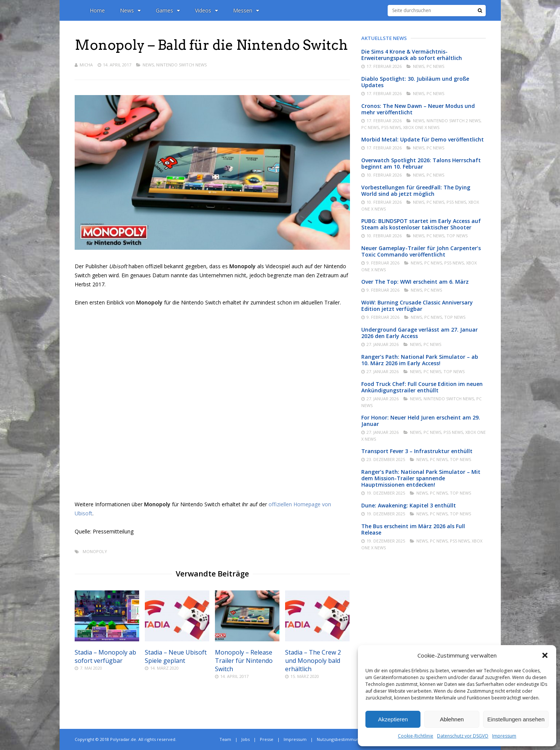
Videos (206, 10)
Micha (86, 65)
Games (168, 10)
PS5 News (391, 127)
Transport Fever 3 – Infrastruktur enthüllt (417, 451)
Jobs (245, 739)
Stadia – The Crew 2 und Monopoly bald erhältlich (313, 661)
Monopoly (95, 551)
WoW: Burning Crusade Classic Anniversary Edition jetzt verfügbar (417, 306)
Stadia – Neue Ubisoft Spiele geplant (176, 656)
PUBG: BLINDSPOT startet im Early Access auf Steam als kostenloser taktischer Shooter (421, 224)
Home (97, 10)
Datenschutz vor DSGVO (463, 736)
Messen (246, 10)
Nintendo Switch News (181, 65)
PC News (435, 66)
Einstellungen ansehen (516, 719)
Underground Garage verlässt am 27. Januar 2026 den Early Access (420, 333)
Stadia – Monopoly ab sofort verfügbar (105, 656)
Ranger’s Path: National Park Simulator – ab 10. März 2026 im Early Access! (420, 360)
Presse (267, 739)
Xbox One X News (421, 127)
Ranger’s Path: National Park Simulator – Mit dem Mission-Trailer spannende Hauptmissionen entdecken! (421, 478)
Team (225, 739)
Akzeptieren (393, 719)
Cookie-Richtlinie (416, 736)
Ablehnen (452, 719)
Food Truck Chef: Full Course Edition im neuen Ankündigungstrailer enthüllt (422, 387)
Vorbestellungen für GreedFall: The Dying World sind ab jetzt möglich (416, 191)
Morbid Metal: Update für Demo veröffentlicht (423, 139)
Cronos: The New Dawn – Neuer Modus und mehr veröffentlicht (418, 109)
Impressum (504, 736)
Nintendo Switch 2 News (453, 121)
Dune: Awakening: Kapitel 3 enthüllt (409, 505)
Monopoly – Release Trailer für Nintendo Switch (244, 661)
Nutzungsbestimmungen (342, 739)
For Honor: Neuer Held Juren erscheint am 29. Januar (421, 421)
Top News (457, 236)
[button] (545, 655)
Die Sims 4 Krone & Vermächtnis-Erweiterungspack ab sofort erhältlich (412, 55)
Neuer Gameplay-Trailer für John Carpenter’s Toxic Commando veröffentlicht (421, 251)
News (130, 10)
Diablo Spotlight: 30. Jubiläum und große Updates (415, 82)
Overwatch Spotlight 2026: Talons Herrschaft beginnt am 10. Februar (421, 163)
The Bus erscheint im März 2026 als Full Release (413, 529)
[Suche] (480, 11)
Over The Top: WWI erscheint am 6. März (415, 282)
